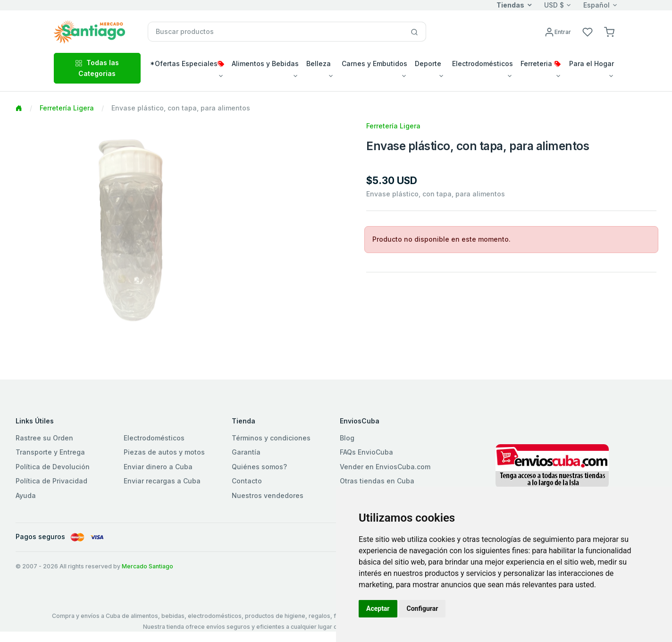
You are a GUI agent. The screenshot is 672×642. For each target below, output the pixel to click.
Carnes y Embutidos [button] (374, 63)
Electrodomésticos (154, 438)
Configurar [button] (423, 608)
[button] (609, 31)
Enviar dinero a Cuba (158, 467)
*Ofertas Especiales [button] (187, 63)
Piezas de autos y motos (164, 452)
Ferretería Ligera (67, 108)
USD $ (554, 5)
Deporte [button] (428, 63)
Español (596, 5)
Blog (347, 438)
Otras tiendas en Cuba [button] (377, 481)
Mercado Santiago (147, 566)
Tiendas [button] (510, 5)
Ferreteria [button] (541, 63)
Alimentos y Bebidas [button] (265, 63)
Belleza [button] (319, 63)
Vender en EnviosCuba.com (385, 467)
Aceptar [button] (378, 608)
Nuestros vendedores (268, 495)
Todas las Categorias (97, 68)
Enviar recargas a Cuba (162, 481)
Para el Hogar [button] (592, 63)
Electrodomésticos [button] (483, 63)
